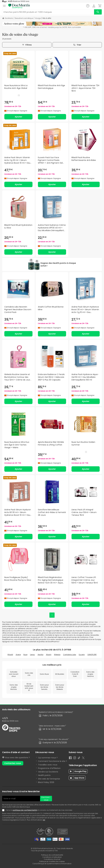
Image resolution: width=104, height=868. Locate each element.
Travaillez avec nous (48, 765)
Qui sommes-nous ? (48, 758)
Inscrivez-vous (46, 799)
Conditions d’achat (52, 859)
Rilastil (10, 655)
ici (44, 820)
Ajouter (18, 117)
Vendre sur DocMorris (48, 772)
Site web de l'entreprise (49, 779)
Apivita (40, 655)
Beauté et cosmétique (24, 18)
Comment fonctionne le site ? (52, 761)
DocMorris (9, 18)
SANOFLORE (92, 655)
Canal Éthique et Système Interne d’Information (52, 864)
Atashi (49, 655)
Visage (38, 18)
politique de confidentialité (25, 810)
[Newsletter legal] (4, 810)
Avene (18, 655)
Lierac (32, 655)
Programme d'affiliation (49, 768)
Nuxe (25, 655)
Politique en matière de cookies (52, 861)
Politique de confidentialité (52, 855)
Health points (44, 775)
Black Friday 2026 (46, 782)
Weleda (57, 655)
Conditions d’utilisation (52, 857)
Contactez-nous (13, 763)
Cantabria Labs (70, 655)
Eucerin (82, 655)
